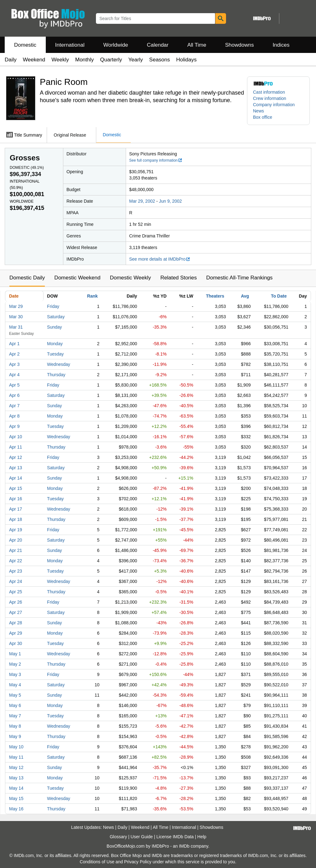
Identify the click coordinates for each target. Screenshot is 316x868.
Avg (245, 296)
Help (202, 837)
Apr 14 (16, 478)
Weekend (34, 60)
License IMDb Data (175, 837)
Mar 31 (16, 327)
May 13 (16, 778)
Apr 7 (14, 406)
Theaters (215, 296)
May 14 (16, 788)
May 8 (15, 726)
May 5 (15, 695)
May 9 (15, 736)
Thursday (56, 375)
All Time (197, 45)
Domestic (25, 45)
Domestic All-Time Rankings (240, 278)
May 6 (15, 705)
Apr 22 (16, 561)
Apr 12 (16, 457)
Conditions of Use (97, 862)
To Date (279, 296)
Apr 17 (16, 509)
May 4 (15, 685)
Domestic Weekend (77, 278)
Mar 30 (16, 317)
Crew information (270, 98)
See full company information (156, 160)
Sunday (54, 327)
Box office (263, 117)
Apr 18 (16, 519)
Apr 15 (16, 488)
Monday (55, 344)
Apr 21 (16, 550)
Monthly (85, 60)
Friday (53, 306)
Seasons (160, 60)
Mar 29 (16, 306)
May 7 (15, 716)
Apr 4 (14, 375)
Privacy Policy (138, 862)
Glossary (118, 837)
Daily (11, 60)
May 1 (15, 654)
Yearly (136, 60)
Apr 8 (14, 416)
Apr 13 (16, 468)
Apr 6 (14, 395)
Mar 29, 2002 (142, 201)
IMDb (184, 846)
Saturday (56, 317)
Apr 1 (14, 344)
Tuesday (55, 354)
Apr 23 (16, 571)
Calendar (158, 45)
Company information (274, 105)
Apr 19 (16, 530)
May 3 (15, 674)
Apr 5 (14, 385)
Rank (92, 296)
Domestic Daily (27, 278)
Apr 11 (16, 447)
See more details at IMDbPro (160, 259)
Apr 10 (16, 437)
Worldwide (116, 45)
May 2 (15, 664)
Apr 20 (16, 540)
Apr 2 (14, 354)
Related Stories (178, 278)
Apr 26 (16, 602)
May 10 (16, 747)
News (258, 111)
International (70, 45)
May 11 (16, 757)
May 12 (16, 767)
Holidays (186, 60)
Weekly (60, 60)
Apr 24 (16, 581)
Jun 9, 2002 (170, 201)
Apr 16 (16, 499)
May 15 (16, 798)
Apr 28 (16, 623)
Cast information (269, 92)
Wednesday (59, 364)
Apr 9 (14, 426)
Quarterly (111, 60)
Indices (281, 45)
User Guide (142, 837)
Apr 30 (16, 643)
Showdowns (240, 45)
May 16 (16, 809)
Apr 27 (16, 612)
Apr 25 (16, 592)
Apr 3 (14, 364)
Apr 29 (16, 633)
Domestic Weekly (130, 278)
